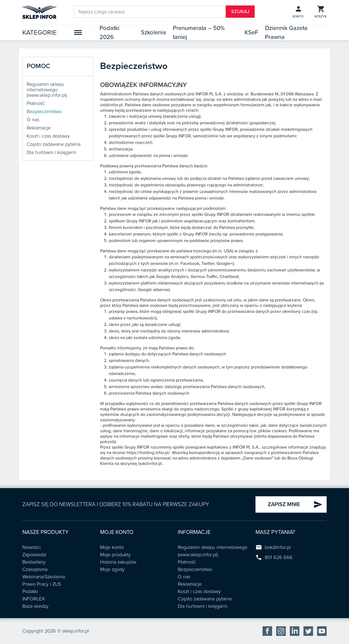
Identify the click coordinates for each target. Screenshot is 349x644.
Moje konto (112, 547)
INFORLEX (34, 599)
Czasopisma (35, 569)
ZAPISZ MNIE (295, 504)
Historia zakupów (118, 562)
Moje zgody (112, 569)
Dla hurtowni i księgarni (52, 152)
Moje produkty (115, 555)
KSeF (251, 32)
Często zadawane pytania (54, 144)
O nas (33, 120)
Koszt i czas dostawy (48, 136)
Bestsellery (34, 562)
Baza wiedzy (35, 606)
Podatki (30, 591)
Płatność (36, 103)
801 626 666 (279, 557)
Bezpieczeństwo (44, 111)
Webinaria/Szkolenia (44, 577)
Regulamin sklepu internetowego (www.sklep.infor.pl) (47, 90)
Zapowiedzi (34, 555)
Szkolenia (154, 32)
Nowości (31, 547)
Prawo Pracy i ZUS (42, 584)
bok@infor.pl (278, 547)
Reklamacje (39, 128)
